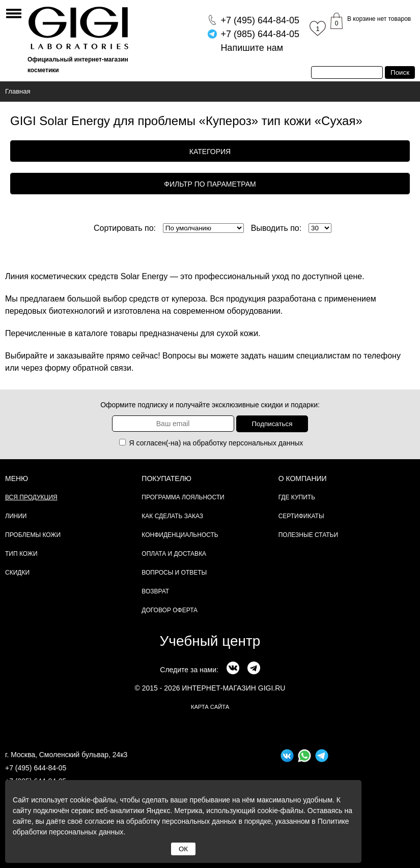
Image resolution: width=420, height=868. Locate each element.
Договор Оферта (170, 610)
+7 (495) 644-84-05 (36, 768)
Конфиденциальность (180, 535)
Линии (16, 516)
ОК (183, 849)
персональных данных (266, 443)
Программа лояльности (183, 497)
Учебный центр (210, 641)
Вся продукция (31, 497)
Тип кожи (21, 554)
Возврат (155, 591)
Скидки (17, 573)
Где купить (297, 497)
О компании (303, 478)
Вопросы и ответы (174, 573)
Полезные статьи (308, 535)
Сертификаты (301, 516)
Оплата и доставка (174, 554)
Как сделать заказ (172, 516)
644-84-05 (260, 20)
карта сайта (210, 707)
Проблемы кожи (33, 535)
